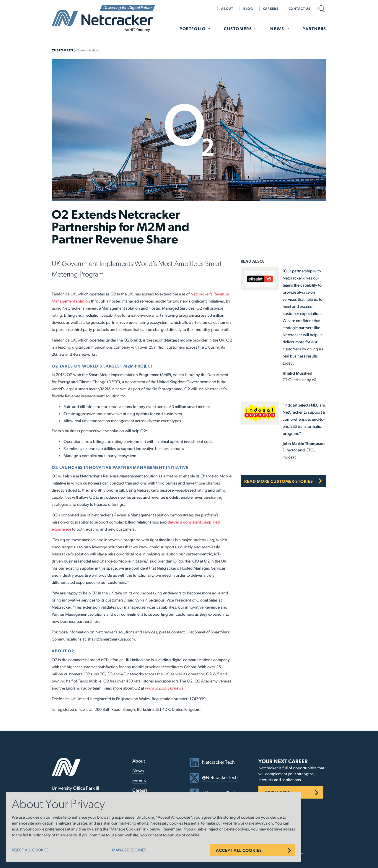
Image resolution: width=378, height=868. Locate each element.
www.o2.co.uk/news (164, 688)
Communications (88, 50)
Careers (271, 9)
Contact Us (300, 9)
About (227, 9)
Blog (248, 9)
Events (139, 780)
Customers (238, 29)
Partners (314, 29)
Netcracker (104, 18)
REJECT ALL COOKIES (30, 850)
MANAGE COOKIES (129, 850)
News (277, 29)
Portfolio (193, 29)
